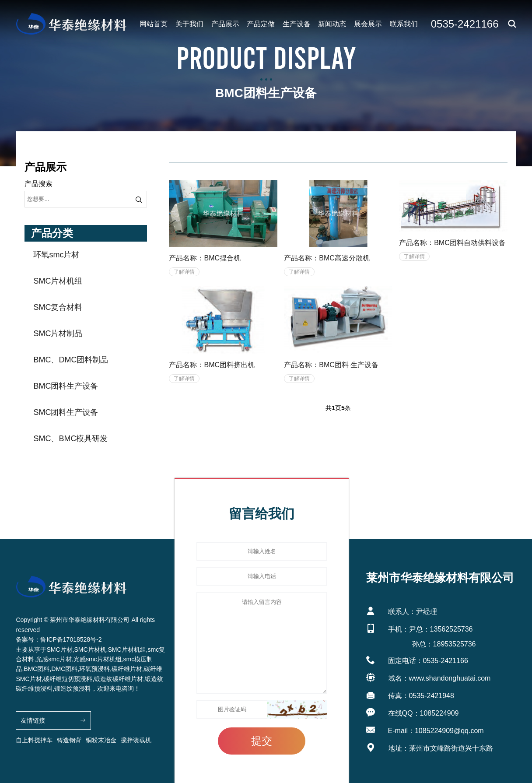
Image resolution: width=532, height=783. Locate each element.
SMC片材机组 (58, 281)
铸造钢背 (69, 740)
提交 (262, 741)
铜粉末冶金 (101, 740)
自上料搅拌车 (34, 740)
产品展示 (225, 24)
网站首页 (154, 24)
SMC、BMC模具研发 (70, 439)
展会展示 (368, 24)
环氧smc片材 (56, 255)
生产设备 (297, 24)
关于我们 (189, 24)
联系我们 (404, 24)
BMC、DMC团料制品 (71, 360)
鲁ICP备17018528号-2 (71, 639)
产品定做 (261, 24)
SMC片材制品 (58, 334)
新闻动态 (332, 24)
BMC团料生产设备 (66, 386)
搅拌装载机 (136, 740)
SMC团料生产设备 (66, 412)
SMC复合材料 (58, 307)
